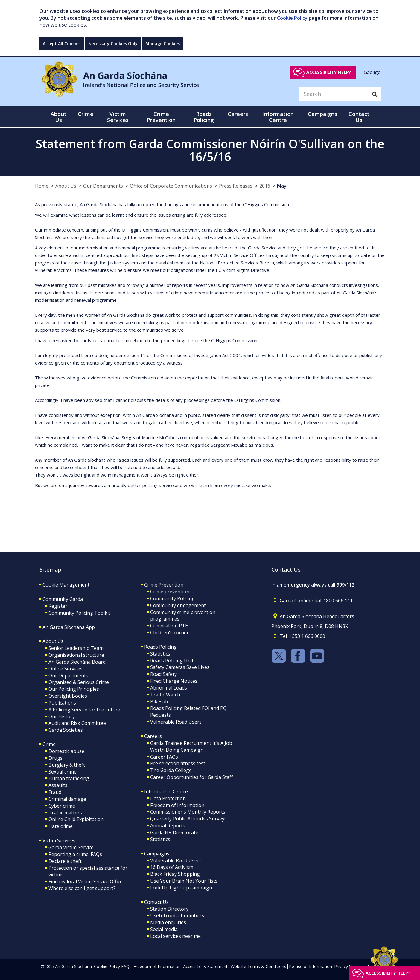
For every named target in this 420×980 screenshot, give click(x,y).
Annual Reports (168, 826)
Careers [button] (238, 114)
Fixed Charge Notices (174, 681)
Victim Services (59, 840)
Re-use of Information (311, 966)
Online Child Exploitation (76, 819)
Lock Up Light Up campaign (181, 888)
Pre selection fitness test (178, 763)
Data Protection (168, 798)
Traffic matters (65, 813)
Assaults (58, 785)
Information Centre (166, 791)
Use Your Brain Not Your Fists (184, 881)
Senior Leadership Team (76, 648)
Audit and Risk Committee (77, 723)
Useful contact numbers (177, 915)
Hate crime (61, 826)
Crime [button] (86, 114)
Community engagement (178, 605)
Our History (62, 716)
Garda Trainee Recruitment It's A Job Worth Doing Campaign (191, 747)
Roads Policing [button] (204, 117)
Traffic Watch (165, 695)
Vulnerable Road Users (176, 722)
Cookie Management (66, 585)
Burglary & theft (67, 765)
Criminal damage (67, 799)
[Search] (334, 94)
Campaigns (157, 854)
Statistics (160, 654)
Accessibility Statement (205, 966)
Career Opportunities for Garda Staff (191, 777)
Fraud (55, 792)
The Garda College (171, 770)
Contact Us (156, 902)
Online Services (66, 669)
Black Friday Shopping (175, 874)
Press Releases (236, 186)
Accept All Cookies (62, 43)
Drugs (55, 758)
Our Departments (103, 186)
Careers (153, 736)
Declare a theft (65, 861)
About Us (66, 186)
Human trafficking (69, 778)
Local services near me (175, 936)
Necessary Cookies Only (113, 43)
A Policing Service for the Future (84, 710)
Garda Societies (66, 730)
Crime (49, 744)
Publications (62, 703)
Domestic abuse (66, 751)
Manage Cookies (163, 43)
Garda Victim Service (71, 847)
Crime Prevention (164, 585)
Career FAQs (164, 757)
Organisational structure (76, 655)
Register (58, 606)
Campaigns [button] (322, 114)
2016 (265, 186)
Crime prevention (170, 592)
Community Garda (63, 599)
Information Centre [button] (278, 117)
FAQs (126, 966)
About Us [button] (58, 117)
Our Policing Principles (74, 689)
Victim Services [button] (118, 117)
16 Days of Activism (172, 867)
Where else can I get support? (82, 888)
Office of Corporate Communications (171, 186)
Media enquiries (168, 922)
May (282, 186)
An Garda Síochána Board (77, 662)
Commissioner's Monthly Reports (188, 812)
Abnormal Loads (169, 688)
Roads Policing (160, 647)
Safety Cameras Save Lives (180, 667)
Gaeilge (372, 72)
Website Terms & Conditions (258, 966)
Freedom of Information (177, 805)
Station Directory (169, 909)
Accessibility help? (329, 72)
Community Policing (172, 598)
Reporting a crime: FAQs (75, 854)
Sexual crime (63, 772)
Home (42, 186)
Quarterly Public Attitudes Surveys (188, 819)
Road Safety (163, 674)
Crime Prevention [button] (161, 117)
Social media (164, 929)
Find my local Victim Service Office (86, 881)
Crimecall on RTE (169, 626)
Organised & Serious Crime (79, 682)
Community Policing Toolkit (79, 613)
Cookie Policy (292, 18)
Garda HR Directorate (174, 832)
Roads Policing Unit (172, 661)
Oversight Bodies (68, 696)
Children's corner (169, 633)
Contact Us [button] (359, 117)
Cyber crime (62, 806)
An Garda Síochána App (69, 627)
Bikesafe (160, 702)
